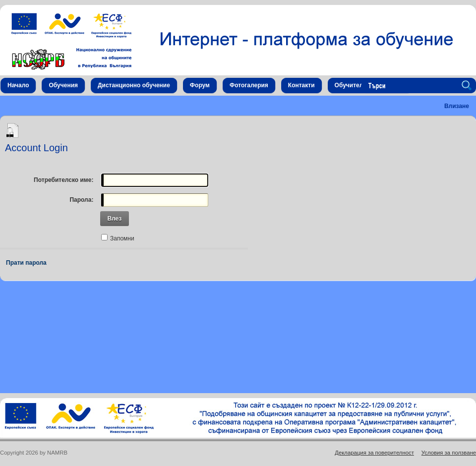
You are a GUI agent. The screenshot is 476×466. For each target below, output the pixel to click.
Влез (114, 219)
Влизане (457, 106)
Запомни (122, 238)
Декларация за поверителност (374, 453)
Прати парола (26, 263)
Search (468, 86)
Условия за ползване (449, 453)
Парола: (81, 200)
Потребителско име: (63, 180)
